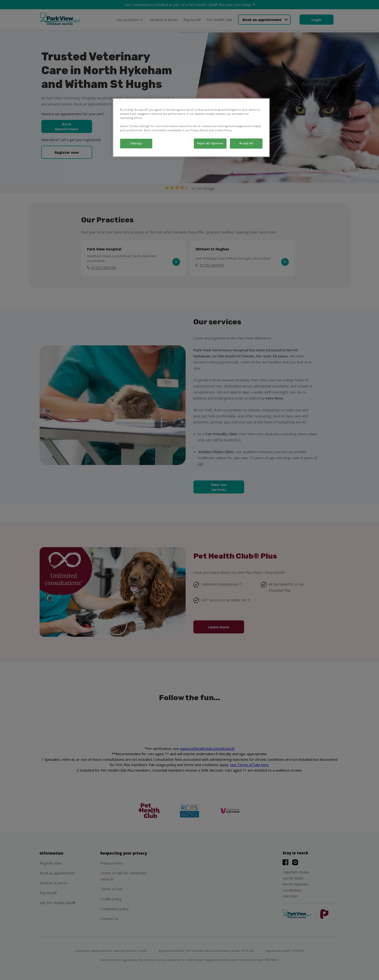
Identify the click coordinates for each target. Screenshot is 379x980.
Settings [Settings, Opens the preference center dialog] (136, 143)
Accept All (246, 143)
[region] (191, 128)
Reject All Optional (210, 143)
